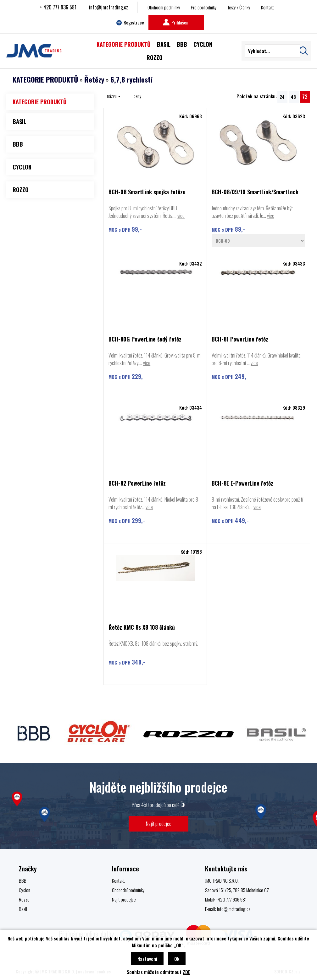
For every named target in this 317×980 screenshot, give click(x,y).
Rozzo (24, 899)
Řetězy (94, 79)
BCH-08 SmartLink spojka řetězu (147, 192)
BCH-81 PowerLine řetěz (240, 339)
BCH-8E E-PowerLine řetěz (242, 484)
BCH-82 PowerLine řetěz (137, 484)
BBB (23, 880)
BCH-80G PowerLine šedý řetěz (145, 339)
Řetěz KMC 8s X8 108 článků (142, 628)
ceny (138, 96)
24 (282, 97)
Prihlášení (176, 22)
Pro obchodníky (204, 7)
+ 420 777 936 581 (58, 7)
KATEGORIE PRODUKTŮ (45, 79)
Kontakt (267, 7)
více (181, 216)
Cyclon (25, 890)
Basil (23, 909)
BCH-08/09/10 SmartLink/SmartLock (255, 192)
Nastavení (147, 959)
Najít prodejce (159, 824)
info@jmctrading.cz (108, 7)
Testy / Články (239, 7)
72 (305, 97)
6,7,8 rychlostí (131, 79)
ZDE (186, 972)
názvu (114, 96)
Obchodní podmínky (164, 7)
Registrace (130, 22)
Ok (177, 959)
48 (293, 97)
